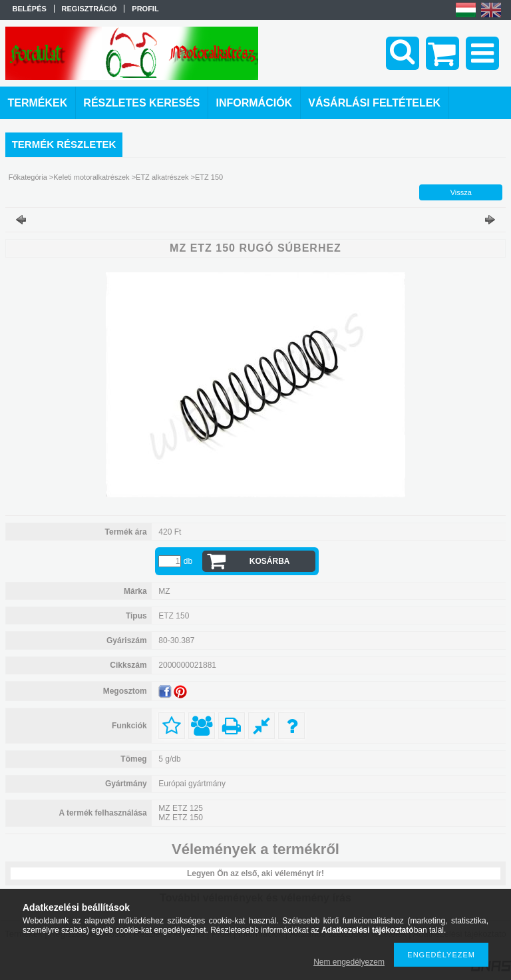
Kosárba (270, 561)
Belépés (30, 9)
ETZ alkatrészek (162, 177)
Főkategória (28, 177)
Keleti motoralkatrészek (91, 177)
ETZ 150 (209, 177)
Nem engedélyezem (349, 962)
